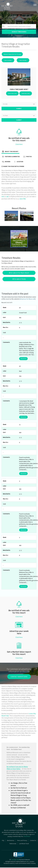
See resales (8, 60)
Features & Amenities (11, 157)
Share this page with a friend (13, 167)
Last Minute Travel (24, 844)
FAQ (3, 841)
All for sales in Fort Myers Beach (19, 273)
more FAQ (23, 199)
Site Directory (11, 841)
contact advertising (19, 677)
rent (3, 197)
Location (18, 162)
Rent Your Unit (13, 93)
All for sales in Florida (19, 280)
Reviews (6, 162)
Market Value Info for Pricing (12, 54)
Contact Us (33, 841)
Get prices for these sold (27, 299)
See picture (23, 359)
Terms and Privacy (22, 841)
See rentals (22, 60)
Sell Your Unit (25, 93)
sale (7, 197)
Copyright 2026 (15, 860)
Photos (27, 157)
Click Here (19, 145)
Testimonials (13, 844)
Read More (27, 837)
